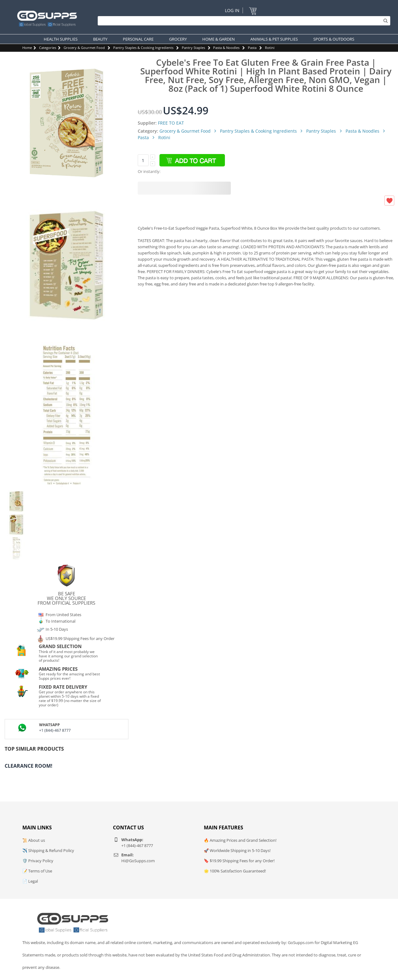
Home (27, 48)
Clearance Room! (29, 766)
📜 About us (34, 840)
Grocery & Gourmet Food (84, 48)
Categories (48, 48)
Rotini (270, 48)
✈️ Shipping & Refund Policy (48, 850)
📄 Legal (30, 881)
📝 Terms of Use (37, 871)
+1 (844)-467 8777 (55, 730)
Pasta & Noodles (226, 48)
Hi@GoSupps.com (138, 861)
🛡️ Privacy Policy (38, 861)
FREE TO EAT (171, 123)
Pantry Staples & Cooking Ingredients (143, 48)
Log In (232, 10)
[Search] (242, 21)
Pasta (252, 48)
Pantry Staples (193, 48)
